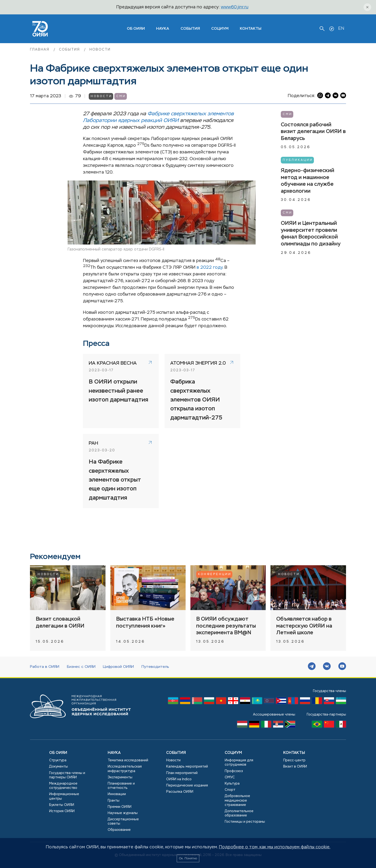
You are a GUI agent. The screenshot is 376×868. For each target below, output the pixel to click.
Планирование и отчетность (121, 786)
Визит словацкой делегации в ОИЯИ (60, 623)
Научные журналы (123, 813)
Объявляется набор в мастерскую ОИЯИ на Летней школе (304, 626)
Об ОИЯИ (58, 753)
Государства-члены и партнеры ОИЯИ (67, 775)
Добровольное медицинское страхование (237, 800)
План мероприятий (182, 773)
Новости (100, 50)
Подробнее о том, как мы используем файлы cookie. (275, 847)
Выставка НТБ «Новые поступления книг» (145, 623)
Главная (40, 50)
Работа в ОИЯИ (45, 667)
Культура (232, 784)
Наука (163, 29)
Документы (59, 767)
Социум (220, 29)
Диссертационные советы (123, 821)
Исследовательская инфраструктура (125, 769)
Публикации (298, 160)
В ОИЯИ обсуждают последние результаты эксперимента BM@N (226, 626)
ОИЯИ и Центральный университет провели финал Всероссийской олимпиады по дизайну (311, 234)
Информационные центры (64, 796)
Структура (58, 760)
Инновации (117, 794)
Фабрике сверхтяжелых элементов (191, 114)
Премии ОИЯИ (120, 807)
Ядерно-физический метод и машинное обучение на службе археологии (308, 181)
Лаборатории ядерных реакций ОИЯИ (131, 121)
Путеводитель (155, 667)
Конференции (215, 574)
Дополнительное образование (239, 813)
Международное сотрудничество (63, 786)
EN (341, 29)
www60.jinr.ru (235, 7)
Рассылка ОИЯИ (180, 792)
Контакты (251, 29)
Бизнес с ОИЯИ (81, 667)
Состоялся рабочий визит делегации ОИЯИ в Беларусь (313, 132)
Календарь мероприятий (187, 767)
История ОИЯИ (62, 811)
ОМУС (230, 777)
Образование (119, 830)
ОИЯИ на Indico (179, 779)
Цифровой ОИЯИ (118, 667)
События (190, 29)
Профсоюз (234, 771)
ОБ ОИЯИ (136, 29)
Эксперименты (120, 777)
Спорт (230, 790)
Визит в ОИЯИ (295, 767)
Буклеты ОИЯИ (62, 805)
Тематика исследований (128, 760)
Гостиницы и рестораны (245, 822)
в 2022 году (210, 268)
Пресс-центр (294, 760)
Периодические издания (187, 786)
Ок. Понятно (188, 858)
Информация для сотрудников (239, 763)
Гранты (114, 801)
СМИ (121, 96)
